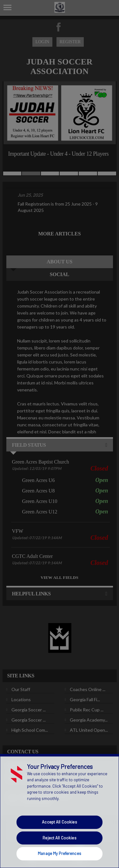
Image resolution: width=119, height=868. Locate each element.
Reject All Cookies (59, 838)
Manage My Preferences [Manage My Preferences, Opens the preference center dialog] (60, 853)
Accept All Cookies (59, 822)
